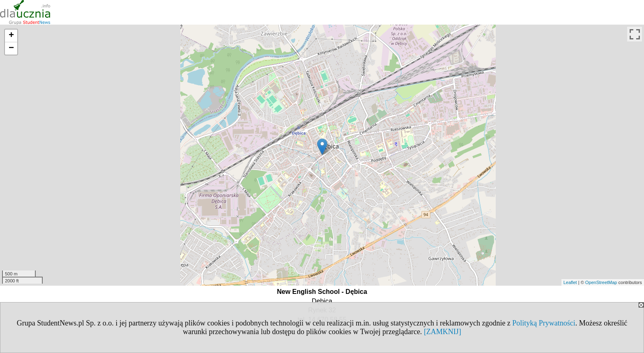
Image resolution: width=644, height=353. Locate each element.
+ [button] (11, 36)
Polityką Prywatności (544, 323)
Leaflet (570, 282)
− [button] (11, 48)
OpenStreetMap (601, 282)
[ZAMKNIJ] (443, 332)
